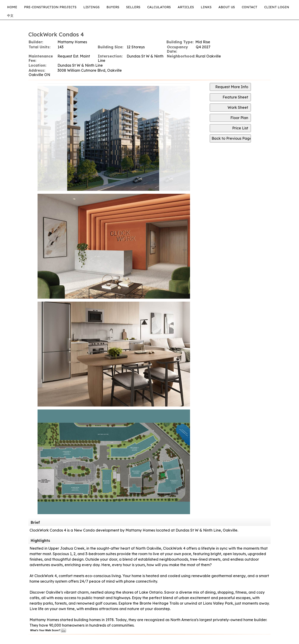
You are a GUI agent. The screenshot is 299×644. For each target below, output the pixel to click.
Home (12, 7)
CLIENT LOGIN (277, 7)
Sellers (133, 7)
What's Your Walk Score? (48, 630)
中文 (10, 16)
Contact (250, 7)
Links (206, 7)
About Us (227, 7)
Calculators (159, 7)
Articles (186, 7)
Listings (91, 7)
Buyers (113, 7)
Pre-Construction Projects (50, 7)
